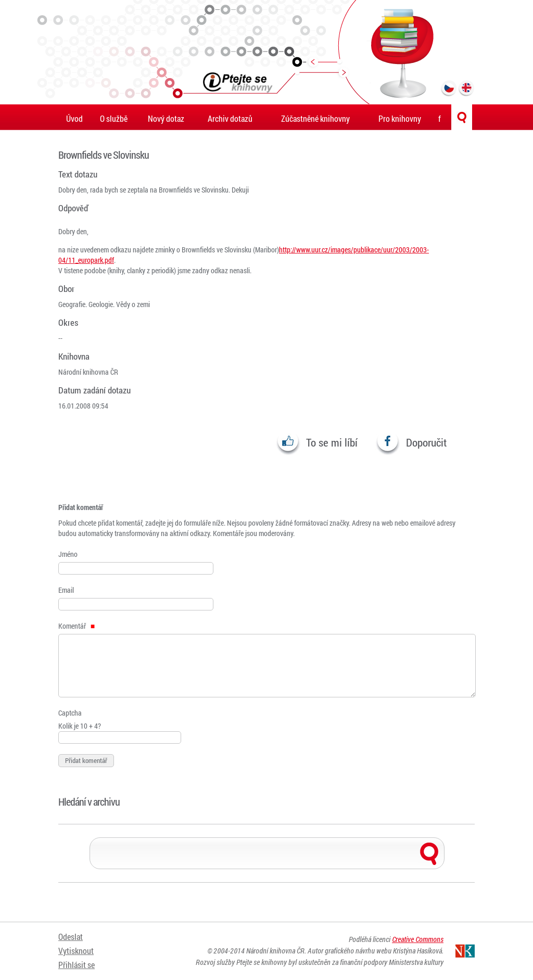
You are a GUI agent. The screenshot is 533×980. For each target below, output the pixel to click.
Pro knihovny (400, 118)
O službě (114, 118)
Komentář (77, 626)
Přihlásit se (77, 963)
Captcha (70, 713)
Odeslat (71, 937)
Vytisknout (76, 950)
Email (66, 590)
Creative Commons (418, 940)
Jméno (68, 554)
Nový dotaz (166, 118)
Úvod (74, 118)
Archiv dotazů (230, 118)
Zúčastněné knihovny (315, 118)
